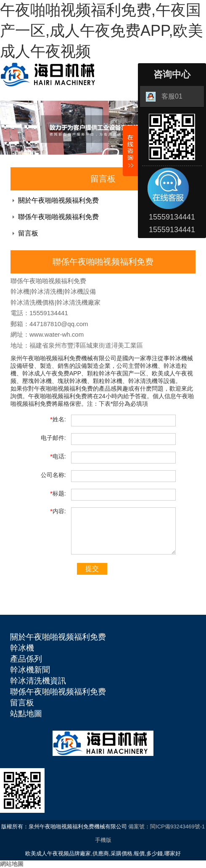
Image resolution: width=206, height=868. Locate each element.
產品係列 (26, 659)
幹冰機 (22, 648)
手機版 (103, 840)
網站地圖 (12, 864)
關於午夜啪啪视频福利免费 (58, 200)
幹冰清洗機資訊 (38, 681)
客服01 (164, 97)
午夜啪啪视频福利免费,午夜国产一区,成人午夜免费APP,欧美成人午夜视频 (102, 31)
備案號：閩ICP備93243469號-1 (166, 826)
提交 (92, 569)
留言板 (28, 233)
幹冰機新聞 (30, 670)
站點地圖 (26, 714)
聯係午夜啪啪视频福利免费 (58, 217)
